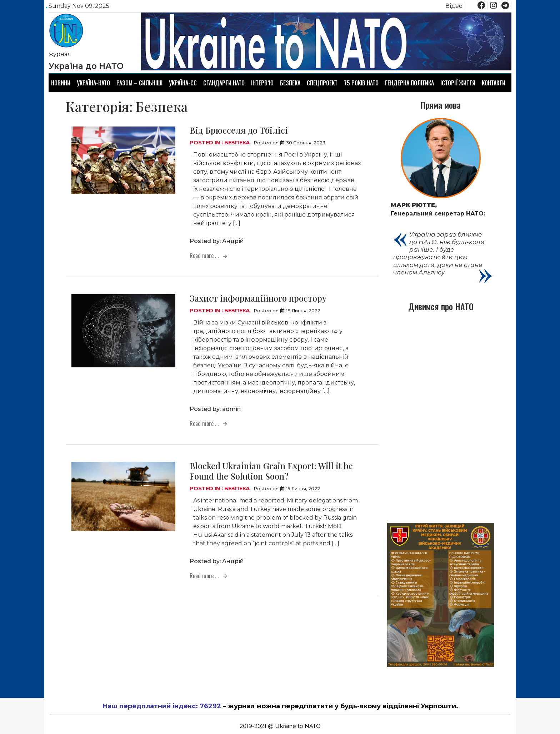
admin (231, 409)
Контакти (494, 83)
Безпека (290, 83)
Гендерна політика (409, 83)
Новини (61, 83)
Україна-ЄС (183, 83)
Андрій (233, 241)
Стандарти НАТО (224, 83)
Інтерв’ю (262, 83)
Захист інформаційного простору (258, 298)
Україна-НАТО (93, 83)
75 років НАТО (361, 83)
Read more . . (205, 256)
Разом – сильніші (139, 83)
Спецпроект (322, 83)
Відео (454, 6)
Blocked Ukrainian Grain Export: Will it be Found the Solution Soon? (271, 471)
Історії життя (458, 83)
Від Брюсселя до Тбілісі (239, 130)
